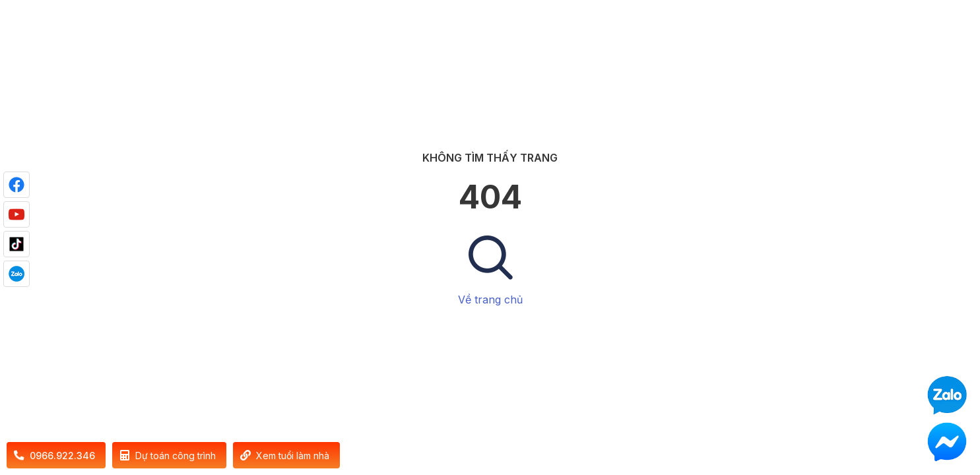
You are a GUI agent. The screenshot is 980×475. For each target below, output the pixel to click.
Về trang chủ (490, 300)
